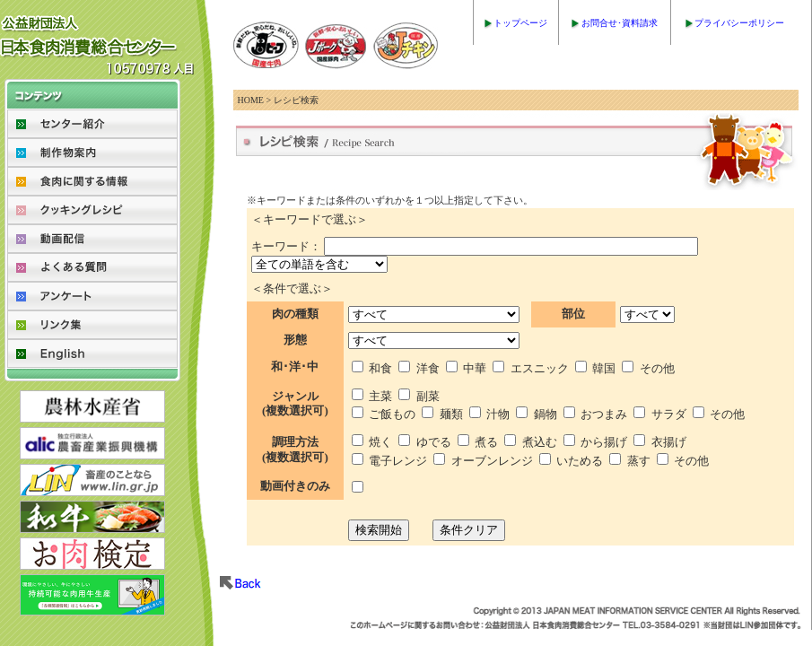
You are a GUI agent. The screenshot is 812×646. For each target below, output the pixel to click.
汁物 (498, 414)
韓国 (604, 368)
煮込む (540, 442)
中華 (475, 368)
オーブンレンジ (492, 461)
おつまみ (604, 414)
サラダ (669, 414)
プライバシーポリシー (739, 23)
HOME (251, 100)
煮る (486, 442)
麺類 (451, 414)
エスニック (540, 368)
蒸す (639, 461)
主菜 (380, 396)
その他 (657, 368)
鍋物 (546, 414)
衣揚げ (669, 442)
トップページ (520, 23)
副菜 (428, 396)
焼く (380, 442)
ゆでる (434, 442)
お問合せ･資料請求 (620, 23)
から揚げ (604, 442)
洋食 (428, 368)
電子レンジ (398, 461)
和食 (380, 368)
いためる (580, 461)
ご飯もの (392, 414)
